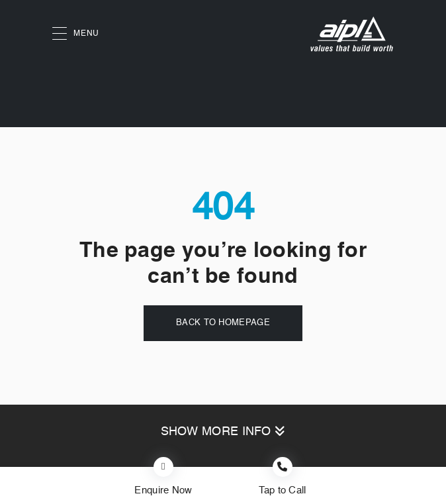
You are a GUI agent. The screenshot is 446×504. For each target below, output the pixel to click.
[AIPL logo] (352, 34)
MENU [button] (76, 34)
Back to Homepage (223, 323)
